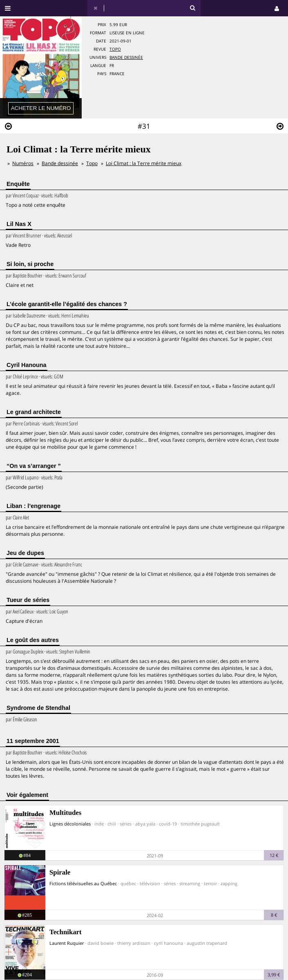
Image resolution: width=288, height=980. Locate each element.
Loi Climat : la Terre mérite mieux (144, 163)
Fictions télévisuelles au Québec (83, 883)
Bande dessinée (126, 57)
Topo (115, 49)
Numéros (23, 163)
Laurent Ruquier (67, 943)
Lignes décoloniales (70, 824)
